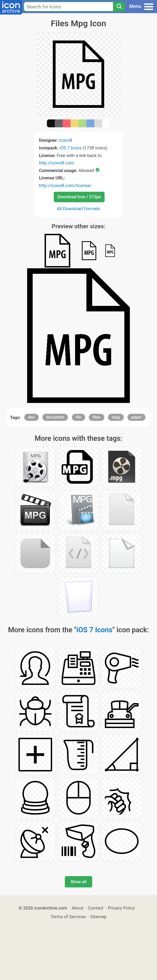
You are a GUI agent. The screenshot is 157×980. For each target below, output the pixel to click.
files (96, 417)
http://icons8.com (57, 163)
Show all (78, 882)
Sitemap (99, 917)
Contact (96, 908)
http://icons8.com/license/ (65, 185)
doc (31, 417)
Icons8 (66, 140)
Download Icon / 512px (79, 197)
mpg (116, 417)
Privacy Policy (121, 908)
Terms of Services (68, 917)
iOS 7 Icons (71, 148)
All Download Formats (79, 209)
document (55, 417)
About (78, 908)
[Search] (119, 7)
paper (136, 417)
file (79, 417)
